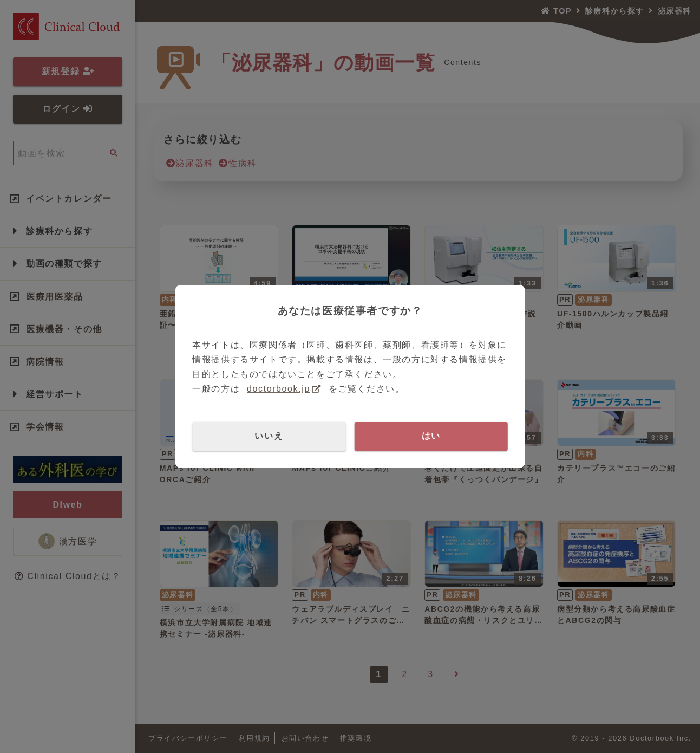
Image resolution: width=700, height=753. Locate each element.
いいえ (269, 436)
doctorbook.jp (279, 389)
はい (431, 436)
